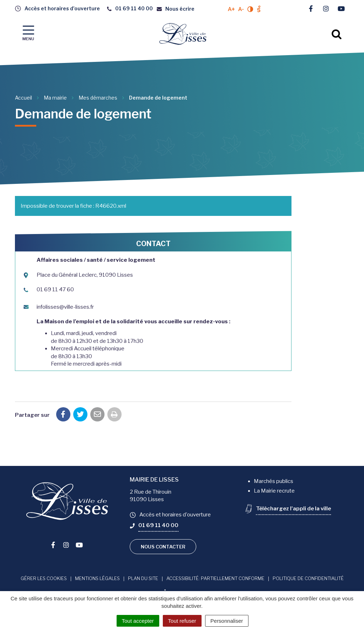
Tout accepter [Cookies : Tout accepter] (138, 621)
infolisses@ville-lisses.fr (58, 307)
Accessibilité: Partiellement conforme (215, 578)
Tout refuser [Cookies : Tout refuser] (182, 621)
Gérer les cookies (44, 578)
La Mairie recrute (274, 491)
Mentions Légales (97, 578)
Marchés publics (274, 481)
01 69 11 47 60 (48, 290)
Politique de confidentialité (308, 578)
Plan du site (143, 578)
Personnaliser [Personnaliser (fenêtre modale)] (227, 621)
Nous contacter (163, 547)
